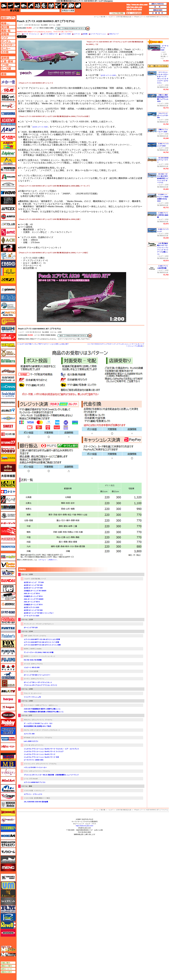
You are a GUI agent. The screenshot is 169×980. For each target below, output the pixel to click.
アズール (8, 129)
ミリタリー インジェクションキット (43, 656)
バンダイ (8, 581)
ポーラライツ (8, 715)
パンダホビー (8, 589)
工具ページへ (8, 61)
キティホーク (8, 306)
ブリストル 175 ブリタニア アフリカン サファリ (40, 685)
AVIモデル (27, 720)
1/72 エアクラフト (37, 745)
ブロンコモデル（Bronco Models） (8, 676)
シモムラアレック (8, 418)
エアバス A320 (66, 34)
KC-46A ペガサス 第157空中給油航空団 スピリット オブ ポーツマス (163, 178)
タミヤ (8, 492)
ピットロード (8, 612)
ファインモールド (8, 620)
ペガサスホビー (8, 683)
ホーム (96, 810)
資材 (65, 6)
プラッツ (8, 668)
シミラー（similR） (8, 410)
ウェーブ (8, 193)
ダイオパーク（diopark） (8, 468)
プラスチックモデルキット (45, 624)
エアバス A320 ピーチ (50, 34)
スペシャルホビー (8, 450)
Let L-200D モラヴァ (31, 741)
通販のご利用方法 (158, 4)
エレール (8, 272)
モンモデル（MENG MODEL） (8, 867)
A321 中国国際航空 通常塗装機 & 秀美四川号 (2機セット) (44, 712)
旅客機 (85, 34)
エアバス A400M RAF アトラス (35, 782)
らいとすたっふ (8, 901)
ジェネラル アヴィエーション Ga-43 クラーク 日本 (41, 757)
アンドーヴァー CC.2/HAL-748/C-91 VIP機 (39, 652)
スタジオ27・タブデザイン (8, 442)
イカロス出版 (28, 791)
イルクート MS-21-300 (32, 667)
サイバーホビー (29, 705)
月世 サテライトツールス (8, 337)
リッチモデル (8, 917)
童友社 (8, 507)
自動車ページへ (8, 34)
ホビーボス (8, 739)
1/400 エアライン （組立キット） (47, 705)
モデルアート (8, 836)
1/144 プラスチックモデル (37, 636)
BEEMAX (8, 604)
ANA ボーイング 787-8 (32, 594)
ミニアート (8, 780)
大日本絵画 (8, 476)
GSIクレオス (8, 387)
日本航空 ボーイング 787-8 (33, 596)
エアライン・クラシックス (33, 794)
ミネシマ (8, 788)
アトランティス (29, 624)
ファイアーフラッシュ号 (32, 697)
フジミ (8, 660)
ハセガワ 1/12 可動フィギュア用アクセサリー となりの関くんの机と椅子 (43, 344)
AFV (8, 23)
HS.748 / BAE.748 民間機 (33, 660)
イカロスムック (39, 791)
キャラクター (38, 6)
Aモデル (27, 730)
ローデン (27, 679)
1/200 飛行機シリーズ (38, 579)
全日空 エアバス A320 (108, 75)
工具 (58, 6)
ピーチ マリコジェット (31, 34)
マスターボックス (8, 765)
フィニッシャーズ (8, 636)
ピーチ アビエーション (98, 34)
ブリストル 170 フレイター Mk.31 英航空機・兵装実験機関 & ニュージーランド (51, 775)
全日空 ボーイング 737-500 (33, 610)
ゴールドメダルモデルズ (8, 353)
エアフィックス (8, 216)
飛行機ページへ (8, 27)
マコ (8, 757)
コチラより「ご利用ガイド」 (48, 560)
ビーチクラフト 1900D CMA (34, 760)
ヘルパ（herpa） (8, 699)
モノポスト (8, 860)
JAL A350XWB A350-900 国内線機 (36, 802)
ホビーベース (8, 731)
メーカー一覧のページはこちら (8, 82)
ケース (71, 6)
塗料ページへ (8, 58)
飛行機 (103, 810)
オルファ (8, 280)
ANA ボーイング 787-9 (32, 602)
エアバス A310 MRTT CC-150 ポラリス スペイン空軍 (42, 645)
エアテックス (8, 208)
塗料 (51, 6)
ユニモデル (8, 877)
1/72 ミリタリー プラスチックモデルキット (45, 730)
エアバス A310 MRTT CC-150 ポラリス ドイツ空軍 (41, 642)
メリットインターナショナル (8, 820)
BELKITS (8, 691)
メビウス (8, 812)
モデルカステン (8, 844)
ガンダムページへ (8, 41)
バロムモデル (8, 573)
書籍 (78, 6)
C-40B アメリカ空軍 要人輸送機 (163, 215)
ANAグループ (114, 34)
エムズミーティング (8, 954)
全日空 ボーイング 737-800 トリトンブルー (39, 613)
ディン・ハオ (8, 500)
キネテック (8, 313)
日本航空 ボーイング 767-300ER (35, 591)
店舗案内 (158, 13)
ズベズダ (27, 664)
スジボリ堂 (8, 434)
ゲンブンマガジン (8, 345)
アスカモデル (8, 137)
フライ (26, 771)
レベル (26, 671)
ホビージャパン (8, 723)
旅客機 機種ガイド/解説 (42, 798)
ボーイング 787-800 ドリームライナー (37, 675)
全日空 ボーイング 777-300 (33, 588)
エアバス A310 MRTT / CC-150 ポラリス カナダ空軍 (42, 639)
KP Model (27, 738)
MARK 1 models (36, 649)
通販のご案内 (8, 966)
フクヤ (8, 652)
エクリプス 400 (29, 734)
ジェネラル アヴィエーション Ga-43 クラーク (40, 754)
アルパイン (8, 153)
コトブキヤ (8, 361)
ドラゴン (8, 539)
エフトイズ (8, 256)
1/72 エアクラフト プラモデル (42, 720)
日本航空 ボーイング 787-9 (33, 605)
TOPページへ (8, 18)
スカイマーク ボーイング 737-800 (163, 116)
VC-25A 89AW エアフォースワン (163, 160)
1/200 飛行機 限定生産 (32, 25)
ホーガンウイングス (8, 707)
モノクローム (8, 852)
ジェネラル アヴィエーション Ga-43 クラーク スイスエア (44, 752)
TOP (10, 10)
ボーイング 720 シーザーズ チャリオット (38, 682)
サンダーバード (36, 693)
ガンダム (44, 6)
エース (8, 240)
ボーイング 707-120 (31, 628)
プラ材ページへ (8, 65)
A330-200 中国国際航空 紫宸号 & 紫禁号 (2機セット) (42, 709)
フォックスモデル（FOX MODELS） (8, 644)
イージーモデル (8, 161)
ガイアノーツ (8, 290)
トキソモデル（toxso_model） (8, 515)
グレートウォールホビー (8, 329)
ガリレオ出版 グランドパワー (8, 321)
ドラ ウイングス (29, 764)
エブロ (8, 264)
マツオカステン (8, 773)
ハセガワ (21, 332)
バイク (31, 6)
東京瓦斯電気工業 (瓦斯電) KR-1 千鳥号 (37, 726)
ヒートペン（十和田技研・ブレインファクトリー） (8, 596)
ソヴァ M (27, 745)
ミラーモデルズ (8, 804)
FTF (8, 248)
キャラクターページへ (8, 45)
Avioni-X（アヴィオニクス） (8, 106)
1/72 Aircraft (33, 779)
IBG (8, 98)
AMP (26, 636)
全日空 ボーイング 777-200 (34, 582)
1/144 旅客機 (34, 671)
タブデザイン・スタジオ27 (8, 484)
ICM (8, 90)
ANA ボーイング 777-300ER (34, 599)
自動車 (24, 6)
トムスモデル (8, 531)
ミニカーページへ (8, 48)
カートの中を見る (134, 13)
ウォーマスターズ (8, 201)
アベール (8, 145)
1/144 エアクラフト (38, 679)
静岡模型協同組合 (8, 403)
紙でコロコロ (8, 298)
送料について (8, 969)
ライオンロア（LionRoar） (8, 893)
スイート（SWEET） (8, 426)
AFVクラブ (8, 224)
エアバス (77, 34)
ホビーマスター (8, 747)
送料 (158, 7)
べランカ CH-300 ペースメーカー (35, 767)
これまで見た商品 (117, 13)
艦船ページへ (8, 31)
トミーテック (8, 523)
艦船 (17, 6)
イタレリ (8, 177)
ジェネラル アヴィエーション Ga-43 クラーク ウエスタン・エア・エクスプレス (51, 749)
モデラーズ (8, 828)
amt (8, 232)
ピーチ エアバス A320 (31, 616)
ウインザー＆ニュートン (8, 185)
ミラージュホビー (8, 796)
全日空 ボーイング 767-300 (33, 585)
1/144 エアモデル (37, 664)
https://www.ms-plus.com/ (84, 826)
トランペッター (8, 547)
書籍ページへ (8, 74)
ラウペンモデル (8, 909)
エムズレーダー (8, 949)
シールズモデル (8, 395)
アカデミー (8, 122)
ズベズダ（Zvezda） (8, 458)
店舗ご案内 (8, 963)
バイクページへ (8, 38)
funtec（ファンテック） (8, 628)
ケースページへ (8, 68)
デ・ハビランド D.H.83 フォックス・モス (38, 723)
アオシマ (27, 693)
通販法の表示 (8, 972)
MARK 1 (27, 649)
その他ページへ (8, 52)
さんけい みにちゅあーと (8, 379)
